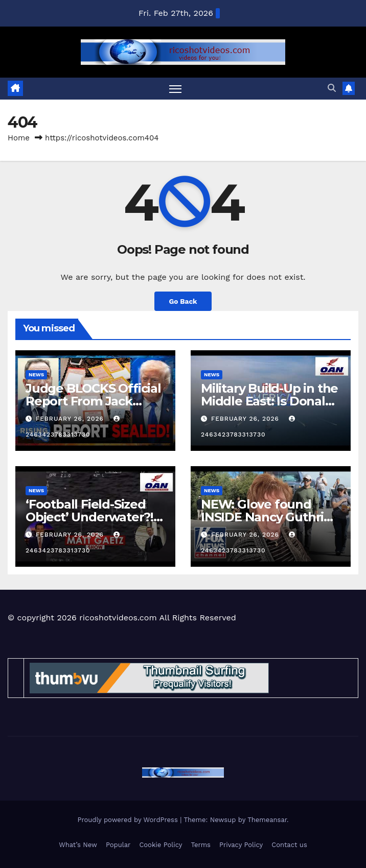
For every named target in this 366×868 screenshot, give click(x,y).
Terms (200, 845)
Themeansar (267, 820)
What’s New (78, 845)
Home (19, 138)
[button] (332, 88)
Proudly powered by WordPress (129, 820)
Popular (118, 845)
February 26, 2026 (71, 419)
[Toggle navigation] (175, 89)
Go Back (183, 301)
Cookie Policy (161, 845)
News (36, 375)
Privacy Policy (241, 845)
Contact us (289, 845)
